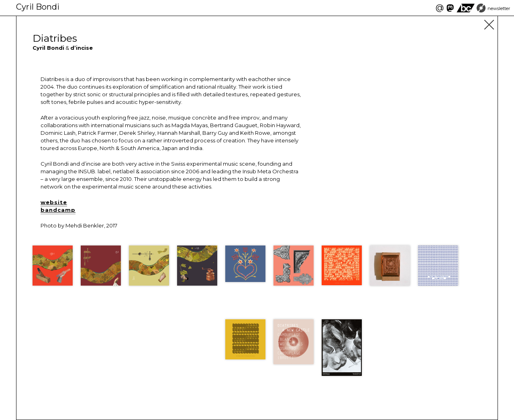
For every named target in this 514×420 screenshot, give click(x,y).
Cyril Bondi (38, 7)
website (54, 202)
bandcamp (58, 210)
